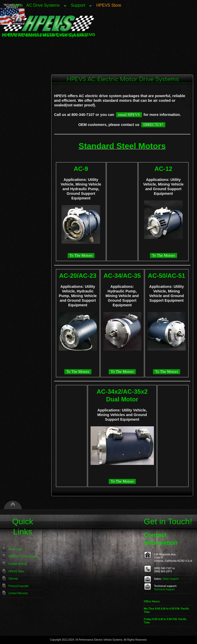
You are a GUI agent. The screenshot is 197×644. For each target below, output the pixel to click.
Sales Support (170, 579)
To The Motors (81, 255)
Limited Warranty (18, 593)
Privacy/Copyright (19, 586)
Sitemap (13, 579)
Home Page (15, 549)
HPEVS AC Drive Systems (24, 556)
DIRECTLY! (153, 125)
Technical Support (164, 589)
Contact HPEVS (18, 564)
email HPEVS (129, 115)
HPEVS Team (16, 571)
